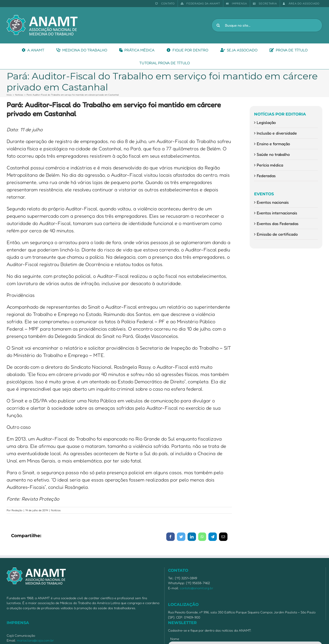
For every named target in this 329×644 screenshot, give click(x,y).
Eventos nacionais (273, 202)
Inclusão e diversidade (277, 133)
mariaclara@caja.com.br (35, 640)
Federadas (266, 176)
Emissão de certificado (277, 234)
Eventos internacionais (277, 213)
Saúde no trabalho (273, 154)
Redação (17, 510)
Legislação (266, 122)
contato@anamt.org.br (197, 588)
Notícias (56, 510)
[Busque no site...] (267, 25)
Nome (175, 639)
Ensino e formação (273, 144)
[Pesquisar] (218, 25)
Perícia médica (270, 165)
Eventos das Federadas (278, 223)
